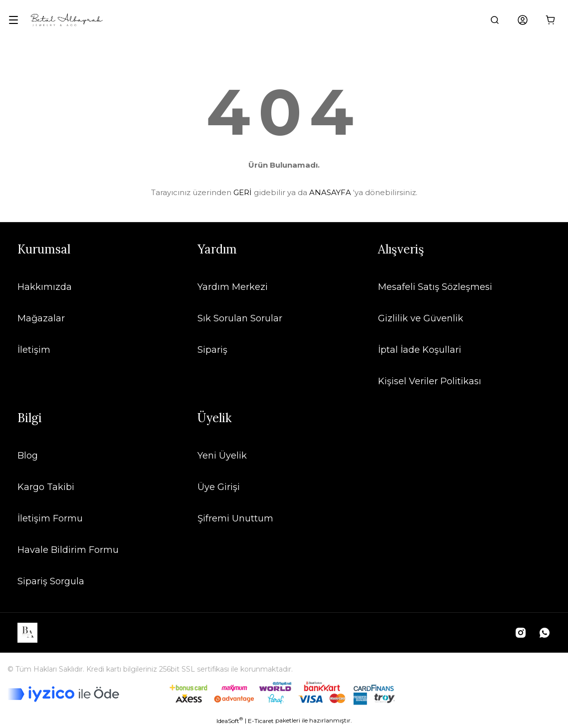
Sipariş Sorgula (51, 581)
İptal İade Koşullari (420, 350)
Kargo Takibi (46, 487)
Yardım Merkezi (233, 287)
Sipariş (212, 350)
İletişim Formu (50, 518)
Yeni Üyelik (222, 456)
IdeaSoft (230, 721)
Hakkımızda (45, 287)
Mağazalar (41, 318)
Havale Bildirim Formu (68, 550)
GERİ (243, 192)
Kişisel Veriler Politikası (430, 381)
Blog (28, 456)
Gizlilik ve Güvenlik (421, 318)
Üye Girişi (219, 487)
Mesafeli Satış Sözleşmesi (435, 287)
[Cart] (551, 20)
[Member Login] (523, 20)
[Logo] (67, 20)
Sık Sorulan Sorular (240, 318)
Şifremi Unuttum (235, 518)
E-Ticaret (261, 721)
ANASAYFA (330, 192)
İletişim (34, 350)
